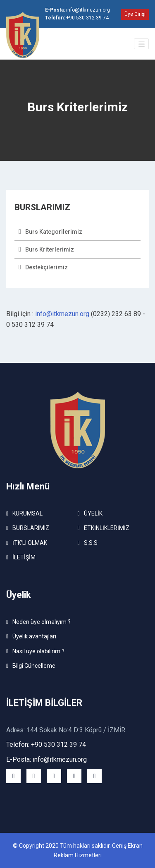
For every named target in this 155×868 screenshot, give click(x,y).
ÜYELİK (93, 513)
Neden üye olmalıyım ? (42, 622)
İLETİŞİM (24, 557)
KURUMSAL (27, 513)
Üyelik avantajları (34, 636)
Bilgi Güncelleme (34, 666)
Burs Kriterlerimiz (50, 249)
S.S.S (91, 543)
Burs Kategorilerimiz (54, 232)
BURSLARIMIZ (31, 528)
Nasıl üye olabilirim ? (38, 651)
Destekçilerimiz (46, 267)
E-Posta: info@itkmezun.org (46, 759)
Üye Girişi (135, 14)
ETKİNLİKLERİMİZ (107, 528)
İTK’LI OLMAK (30, 543)
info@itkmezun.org (77, 10)
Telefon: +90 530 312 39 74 (46, 745)
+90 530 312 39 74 (77, 18)
